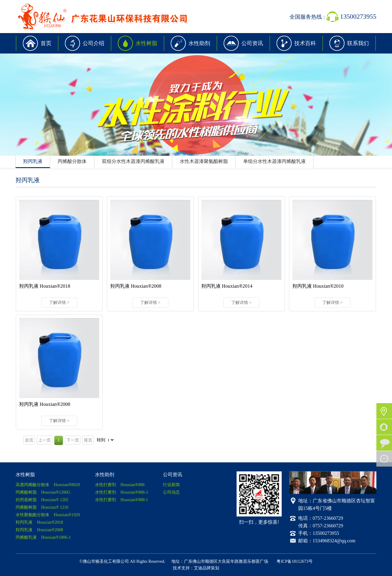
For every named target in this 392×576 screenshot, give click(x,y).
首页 (46, 43)
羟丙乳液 (33, 161)
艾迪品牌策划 (207, 568)
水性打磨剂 (120, 485)
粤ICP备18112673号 (294, 561)
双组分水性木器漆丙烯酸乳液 (133, 161)
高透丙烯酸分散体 (48, 485)
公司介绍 (93, 43)
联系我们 (358, 43)
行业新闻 (171, 485)
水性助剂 (199, 43)
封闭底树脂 (42, 500)
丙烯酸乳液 (43, 537)
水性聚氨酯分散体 (48, 515)
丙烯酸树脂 (43, 492)
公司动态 (171, 492)
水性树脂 (146, 43)
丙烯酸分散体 (72, 161)
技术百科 (305, 43)
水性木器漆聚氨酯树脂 (204, 161)
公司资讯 (252, 43)
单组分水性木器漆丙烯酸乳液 (274, 161)
